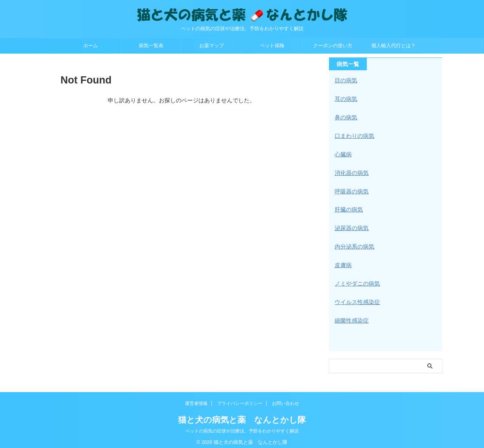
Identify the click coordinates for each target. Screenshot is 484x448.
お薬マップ (212, 46)
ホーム (91, 46)
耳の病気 (345, 99)
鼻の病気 (345, 117)
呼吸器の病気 (351, 189)
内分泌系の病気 (353, 244)
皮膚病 (343, 262)
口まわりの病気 (353, 135)
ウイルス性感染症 (356, 298)
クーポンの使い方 (333, 46)
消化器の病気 (351, 171)
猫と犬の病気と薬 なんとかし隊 (242, 415)
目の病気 (345, 80)
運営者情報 (196, 399)
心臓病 (343, 153)
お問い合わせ (285, 399)
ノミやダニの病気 (356, 280)
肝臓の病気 (348, 207)
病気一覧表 (151, 46)
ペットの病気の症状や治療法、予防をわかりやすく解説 (242, 426)
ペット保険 (272, 46)
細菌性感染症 (351, 316)
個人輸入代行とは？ (393, 46)
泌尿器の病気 (351, 226)
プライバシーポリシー (240, 399)
